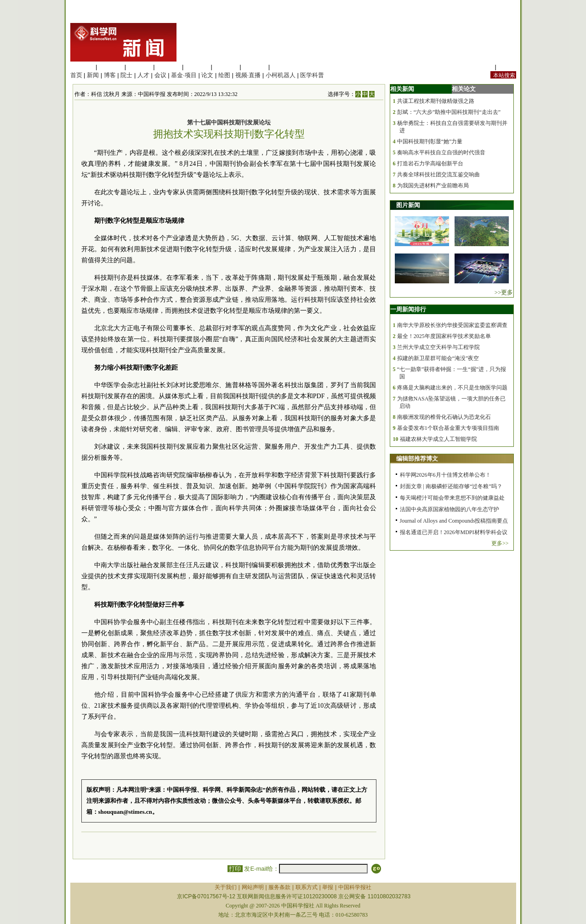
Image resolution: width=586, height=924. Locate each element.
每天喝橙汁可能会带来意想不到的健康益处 (452, 498)
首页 (76, 75)
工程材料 (168, 67)
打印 (235, 869)
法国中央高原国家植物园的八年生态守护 (449, 509)
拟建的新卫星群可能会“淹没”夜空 (438, 358)
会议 (160, 75)
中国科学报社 (355, 887)
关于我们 (226, 887)
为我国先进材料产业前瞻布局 (433, 186)
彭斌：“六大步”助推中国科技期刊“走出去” (449, 112)
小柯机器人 (281, 75)
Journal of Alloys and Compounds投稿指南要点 (454, 521)
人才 (143, 75)
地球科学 (226, 67)
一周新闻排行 (408, 309)
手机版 (507, 67)
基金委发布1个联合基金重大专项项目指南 (448, 428)
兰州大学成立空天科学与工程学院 (438, 347)
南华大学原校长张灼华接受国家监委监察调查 (452, 325)
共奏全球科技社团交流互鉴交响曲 (438, 175)
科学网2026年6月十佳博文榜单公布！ (445, 475)
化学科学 (140, 67)
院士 (126, 75)
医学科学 (111, 67)
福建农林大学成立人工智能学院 (438, 439)
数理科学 (255, 67)
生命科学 (82, 67)
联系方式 (307, 887)
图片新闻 (408, 205)
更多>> (500, 543)
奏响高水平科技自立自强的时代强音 (441, 152)
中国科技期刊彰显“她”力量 (430, 141)
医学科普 (312, 75)
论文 (207, 75)
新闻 (93, 75)
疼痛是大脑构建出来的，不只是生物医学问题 (452, 388)
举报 (328, 887)
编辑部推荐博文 (417, 459)
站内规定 (481, 67)
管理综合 (284, 67)
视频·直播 (248, 75)
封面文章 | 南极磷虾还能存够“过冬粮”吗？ (451, 486)
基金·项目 (184, 75)
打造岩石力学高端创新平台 (430, 163)
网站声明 (253, 887)
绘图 (224, 75)
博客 (110, 75)
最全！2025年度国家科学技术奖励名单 (444, 336)
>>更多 (504, 292)
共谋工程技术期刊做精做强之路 (436, 101)
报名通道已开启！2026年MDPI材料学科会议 (454, 532)
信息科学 (197, 67)
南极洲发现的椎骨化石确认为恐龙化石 (444, 417)
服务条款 (279, 887)
